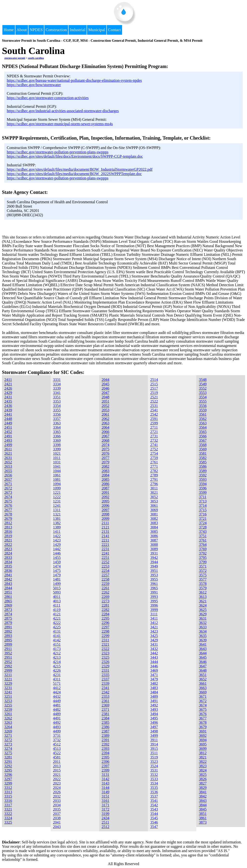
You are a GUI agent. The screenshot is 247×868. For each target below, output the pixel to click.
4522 (57, 753)
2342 (105, 692)
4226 (57, 670)
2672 (8, 488)
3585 (203, 462)
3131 (105, 775)
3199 (105, 814)
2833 (8, 558)
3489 (154, 696)
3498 (154, 731)
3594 (203, 484)
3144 (105, 788)
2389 (105, 736)
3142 (105, 779)
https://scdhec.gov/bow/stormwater (34, 85)
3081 (154, 514)
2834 (8, 562)
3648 (203, 670)
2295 (105, 618)
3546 (154, 822)
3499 (154, 736)
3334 (57, 384)
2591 (154, 419)
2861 (8, 597)
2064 (105, 427)
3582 (203, 458)
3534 (154, 783)
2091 (105, 492)
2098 (105, 514)
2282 (105, 610)
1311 (57, 510)
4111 (57, 605)
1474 (57, 566)
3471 (154, 675)
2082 (105, 466)
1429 (57, 545)
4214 (57, 662)
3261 (8, 714)
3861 (203, 818)
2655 (8, 471)
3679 (203, 727)
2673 (8, 492)
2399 (105, 770)
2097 (105, 510)
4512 (57, 744)
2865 (8, 601)
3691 (203, 731)
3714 (203, 505)
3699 (203, 749)
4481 (57, 705)
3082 (154, 519)
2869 (8, 605)
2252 (105, 562)
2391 (105, 740)
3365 (57, 432)
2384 (105, 718)
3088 (154, 545)
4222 (57, 623)
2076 (105, 453)
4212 (57, 653)
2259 (105, 584)
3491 (154, 701)
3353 (57, 401)
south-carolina (36, 58)
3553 (203, 393)
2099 (105, 519)
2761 (154, 462)
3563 (203, 423)
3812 (203, 753)
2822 (8, 545)
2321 (105, 644)
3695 (203, 744)
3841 (203, 792)
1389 (57, 527)
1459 (57, 562)
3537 (154, 796)
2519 (154, 393)
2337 (105, 679)
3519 (154, 757)
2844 (8, 588)
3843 (203, 801)
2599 (154, 423)
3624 (203, 605)
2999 (8, 670)
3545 (154, 818)
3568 (203, 445)
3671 (203, 696)
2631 (8, 458)
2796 (154, 484)
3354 (57, 406)
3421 (154, 627)
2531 (154, 406)
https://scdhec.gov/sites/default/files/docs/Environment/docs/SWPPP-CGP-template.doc (75, 156)
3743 (203, 532)
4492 (57, 722)
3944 (154, 562)
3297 (8, 779)
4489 (57, 714)
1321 (57, 514)
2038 (57, 818)
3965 (154, 588)
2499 (8, 445)
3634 (203, 631)
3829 (203, 788)
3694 (203, 740)
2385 (105, 722)
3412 (154, 623)
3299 (8, 783)
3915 (154, 749)
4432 (57, 696)
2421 (8, 384)
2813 (8, 527)
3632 (203, 623)
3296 (8, 775)
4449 (57, 701)
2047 (105, 393)
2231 (105, 549)
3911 (154, 740)
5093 (57, 592)
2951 (8, 657)
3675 (203, 709)
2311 (105, 640)
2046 (105, 388)
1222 (57, 497)
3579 (203, 588)
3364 (57, 427)
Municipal (97, 30)
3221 (8, 679)
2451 (8, 427)
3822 (203, 762)
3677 (203, 718)
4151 (57, 644)
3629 (203, 614)
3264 (8, 727)
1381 (57, 519)
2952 (8, 662)
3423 (154, 631)
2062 (105, 419)
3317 (8, 805)
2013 (57, 766)
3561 (203, 414)
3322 (8, 814)
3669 (203, 692)
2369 (105, 705)
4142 (57, 640)
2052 (105, 406)
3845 (203, 809)
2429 (8, 393)
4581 (57, 757)
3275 (8, 753)
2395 (105, 757)
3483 (154, 688)
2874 (8, 614)
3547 (154, 827)
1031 (57, 462)
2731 (154, 436)
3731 (57, 736)
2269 (105, 597)
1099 (57, 488)
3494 (154, 714)
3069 (154, 510)
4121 (57, 614)
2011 (57, 762)
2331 (105, 670)
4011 (57, 597)
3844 (203, 805)
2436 (8, 406)
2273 (105, 601)
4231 (57, 675)
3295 (8, 770)
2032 (57, 796)
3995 (154, 601)
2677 (8, 510)
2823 (8, 549)
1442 (57, 549)
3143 (105, 783)
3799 (203, 562)
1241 (57, 505)
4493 (57, 727)
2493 (8, 440)
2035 (57, 809)
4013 (57, 601)
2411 (8, 380)
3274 (8, 749)
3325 (8, 822)
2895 (8, 640)
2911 (8, 649)
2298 (105, 631)
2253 (105, 566)
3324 (8, 818)
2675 (8, 501)
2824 (8, 553)
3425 (154, 636)
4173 (57, 649)
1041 (57, 466)
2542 (154, 414)
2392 (105, 744)
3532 (154, 775)
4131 (57, 631)
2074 (105, 445)
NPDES (36, 30)
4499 (57, 731)
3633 (203, 627)
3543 (154, 809)
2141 (105, 536)
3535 (154, 788)
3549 (203, 384)
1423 (57, 540)
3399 (57, 449)
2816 (8, 532)
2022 (57, 779)
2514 (154, 380)
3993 (154, 597)
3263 (8, 722)
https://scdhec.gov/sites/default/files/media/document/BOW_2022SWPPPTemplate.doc (74, 174)
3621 (203, 601)
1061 (57, 475)
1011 (57, 458)
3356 (57, 414)
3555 (203, 401)
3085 (154, 532)
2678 (8, 514)
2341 (105, 688)
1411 (57, 532)
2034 (57, 805)
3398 (57, 445)
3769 (203, 549)
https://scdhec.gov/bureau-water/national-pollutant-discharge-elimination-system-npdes (74, 80)
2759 (154, 458)
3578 (203, 584)
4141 (57, 636)
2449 (8, 423)
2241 (105, 553)
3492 (154, 705)
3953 (154, 575)
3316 (8, 801)
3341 (57, 393)
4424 (57, 692)
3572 (203, 571)
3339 (57, 388)
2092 (105, 497)
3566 (203, 436)
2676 (8, 505)
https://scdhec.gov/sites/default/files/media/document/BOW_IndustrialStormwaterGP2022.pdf (80, 169)
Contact (114, 30)
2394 (105, 753)
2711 (154, 427)
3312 (8, 788)
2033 (57, 801)
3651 (203, 675)
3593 (203, 479)
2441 (8, 414)
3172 (105, 809)
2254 (105, 571)
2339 (105, 683)
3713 (203, 501)
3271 (8, 736)
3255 (8, 705)
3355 (57, 410)
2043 (57, 827)
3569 (203, 449)
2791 (154, 479)
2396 (105, 762)
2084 (105, 475)
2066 (105, 432)
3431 (154, 644)
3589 (203, 471)
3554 (203, 397)
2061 (105, 414)
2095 (105, 501)
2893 (8, 636)
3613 (203, 597)
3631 (203, 618)
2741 (154, 445)
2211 (105, 540)
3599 (203, 492)
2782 (154, 471)
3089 (154, 549)
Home (9, 30)
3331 (57, 380)
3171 (105, 805)
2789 (154, 475)
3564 (203, 427)
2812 (8, 523)
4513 (57, 749)
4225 (57, 627)
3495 (154, 718)
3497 (154, 727)
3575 (203, 575)
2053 (105, 410)
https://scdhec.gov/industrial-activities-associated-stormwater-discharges (63, 111)
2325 (105, 657)
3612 (203, 592)
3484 (154, 692)
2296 (105, 623)
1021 (57, 453)
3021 (154, 492)
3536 (154, 792)
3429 (154, 640)
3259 (8, 709)
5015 (57, 588)
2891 (8, 627)
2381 (105, 714)
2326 (105, 662)
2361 (105, 701)
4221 (57, 618)
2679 (8, 519)
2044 (105, 380)
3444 (154, 662)
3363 (57, 423)
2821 (8, 540)
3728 (203, 527)
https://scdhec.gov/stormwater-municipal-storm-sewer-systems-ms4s (60, 124)
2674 (8, 497)
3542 (154, 805)
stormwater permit (15, 58)
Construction (56, 30)
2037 (57, 814)
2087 (105, 488)
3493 (154, 709)
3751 (203, 536)
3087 (154, 540)
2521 (154, 397)
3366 (57, 436)
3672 (203, 701)
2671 (8, 484)
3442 (154, 653)
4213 (57, 657)
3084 (154, 527)
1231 (57, 501)
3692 (203, 736)
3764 (203, 545)
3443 (154, 657)
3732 (57, 740)
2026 (57, 792)
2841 (8, 575)
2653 (8, 466)
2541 (154, 410)
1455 (57, 558)
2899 (8, 644)
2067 (105, 436)
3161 (105, 801)
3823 (203, 766)
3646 (203, 662)
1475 (57, 571)
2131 (105, 532)
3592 (203, 475)
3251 (8, 696)
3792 (203, 553)
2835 (8, 566)
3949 (154, 566)
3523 (154, 762)
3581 (203, 453)
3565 (203, 432)
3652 (203, 679)
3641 (203, 644)
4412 (57, 688)
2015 (57, 770)
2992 (8, 666)
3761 (203, 540)
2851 (8, 592)
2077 (105, 458)
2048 (105, 397)
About (22, 30)
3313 (8, 792)
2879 (8, 623)
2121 (105, 527)
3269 (8, 731)
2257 (105, 575)
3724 (203, 523)
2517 (154, 388)
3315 (8, 796)
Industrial (78, 30)
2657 (8, 479)
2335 (105, 675)
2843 (8, 584)
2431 (8, 397)
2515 (154, 384)
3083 (154, 523)
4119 (57, 610)
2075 (105, 449)
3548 (203, 380)
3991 (154, 592)
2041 (57, 822)
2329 (105, 666)
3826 (203, 779)
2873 (8, 610)
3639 (203, 640)
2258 (105, 579)
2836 (8, 571)
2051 (105, 401)
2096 (105, 505)
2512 (105, 827)
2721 (154, 432)
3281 (8, 757)
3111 (154, 614)
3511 (154, 753)
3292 (8, 766)
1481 (57, 579)
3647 (203, 666)
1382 (57, 523)
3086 (154, 536)
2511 (105, 822)
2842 (8, 579)
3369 (57, 440)
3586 (203, 466)
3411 (154, 618)
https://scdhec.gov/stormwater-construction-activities (48, 98)
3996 (154, 605)
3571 (203, 566)
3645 (203, 657)
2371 (105, 709)
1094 (57, 484)
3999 (154, 610)
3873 (203, 822)
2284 (105, 614)
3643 (203, 649)
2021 (57, 775)
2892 (8, 631)
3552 (203, 388)
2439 (8, 410)
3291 (8, 762)
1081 (57, 479)
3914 (154, 744)
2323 (105, 653)
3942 (154, 558)
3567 (203, 440)
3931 (154, 553)
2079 (105, 462)
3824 (203, 770)
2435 (8, 401)
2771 (154, 466)
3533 (154, 779)
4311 (57, 679)
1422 (57, 536)
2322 (105, 649)
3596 (203, 488)
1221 (57, 492)
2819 (8, 536)
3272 (8, 740)
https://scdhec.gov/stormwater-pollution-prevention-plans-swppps (58, 152)
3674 (203, 705)
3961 (154, 584)
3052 (154, 497)
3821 (203, 757)
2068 (105, 440)
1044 (57, 471)
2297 (105, 627)
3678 (203, 722)
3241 (8, 692)
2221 (105, 545)
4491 (57, 718)
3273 (8, 744)
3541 (154, 801)
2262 (105, 592)
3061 (154, 505)
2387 (105, 731)
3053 (154, 501)
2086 (105, 484)
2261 (105, 588)
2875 (8, 618)
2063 (105, 423)
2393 (105, 749)
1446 (57, 553)
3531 (154, 770)
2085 (105, 479)
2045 (105, 384)
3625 (203, 610)
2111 (105, 523)
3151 (105, 796)
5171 (57, 683)
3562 (203, 419)
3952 (8, 653)
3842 (203, 796)
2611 (8, 449)
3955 (154, 579)
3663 (203, 688)
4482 (57, 709)
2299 (105, 636)
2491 (8, 436)
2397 (105, 766)
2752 (154, 449)
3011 (154, 488)
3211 (8, 675)
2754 (154, 453)
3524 (154, 766)
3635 (203, 636)
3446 (154, 666)
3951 (154, 571)
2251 (105, 558)
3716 (203, 514)
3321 (8, 809)
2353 (105, 696)
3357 (57, 419)
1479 (57, 575)
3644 (203, 653)
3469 (154, 670)
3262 (8, 718)
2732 (154, 440)
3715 (203, 510)
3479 (154, 679)
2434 (105, 818)
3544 (154, 814)
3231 (8, 688)
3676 (203, 714)
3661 (203, 683)
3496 (154, 722)
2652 (8, 462)
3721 (203, 519)
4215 (57, 666)
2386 (105, 727)
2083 (105, 471)
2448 (8, 419)
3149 (105, 792)
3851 (203, 814)
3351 (57, 397)
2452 (8, 432)
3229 (8, 683)
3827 (203, 783)
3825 (203, 775)
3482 (154, 683)
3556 (203, 406)
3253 (8, 701)
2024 (57, 788)
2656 (8, 475)
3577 (203, 579)
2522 (154, 401)
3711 (202, 497)
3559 (203, 410)
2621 (8, 453)
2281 (105, 605)
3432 (154, 649)
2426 (8, 388)
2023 (57, 783)
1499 (57, 584)
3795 (203, 558)
